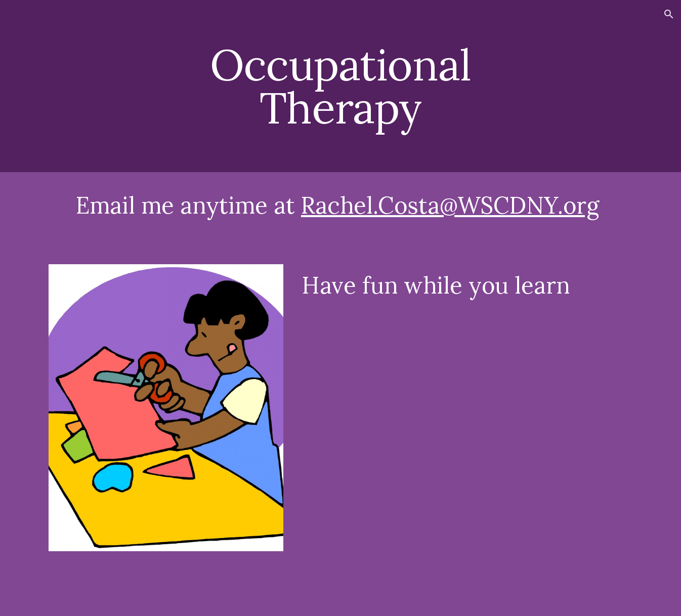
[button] (669, 14)
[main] (340, 86)
